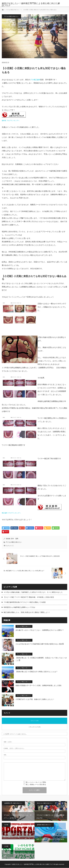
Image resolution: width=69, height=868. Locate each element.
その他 (6, 825)
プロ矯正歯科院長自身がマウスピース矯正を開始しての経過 (25, 602)
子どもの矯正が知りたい (13, 10)
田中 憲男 (15, 539)
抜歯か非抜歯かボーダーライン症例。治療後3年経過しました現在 (39, 686)
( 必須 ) (8, 742)
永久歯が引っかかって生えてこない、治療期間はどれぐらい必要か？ (40, 630)
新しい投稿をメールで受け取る (36, 785)
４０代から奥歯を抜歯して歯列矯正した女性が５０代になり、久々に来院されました (33, 592)
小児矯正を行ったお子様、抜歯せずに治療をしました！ (35, 699)
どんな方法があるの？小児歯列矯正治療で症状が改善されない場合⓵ (40, 644)
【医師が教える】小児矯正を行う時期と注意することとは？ (37, 672)
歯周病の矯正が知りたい (44, 825)
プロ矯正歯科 (35, 80)
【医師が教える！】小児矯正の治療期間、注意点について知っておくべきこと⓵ (41, 659)
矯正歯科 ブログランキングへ (11, 513)
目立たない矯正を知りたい (45, 803)
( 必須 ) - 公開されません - (14, 748)
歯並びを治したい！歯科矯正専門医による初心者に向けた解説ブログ (31, 4)
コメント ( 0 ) (34, 721)
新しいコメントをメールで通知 (36, 782)
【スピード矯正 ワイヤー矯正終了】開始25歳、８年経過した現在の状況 (29, 597)
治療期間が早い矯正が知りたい (13, 803)
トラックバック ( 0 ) (35, 727)
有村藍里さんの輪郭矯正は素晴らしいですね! (19, 607)
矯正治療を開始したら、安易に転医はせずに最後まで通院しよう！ (27, 612)
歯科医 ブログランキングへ (11, 121)
